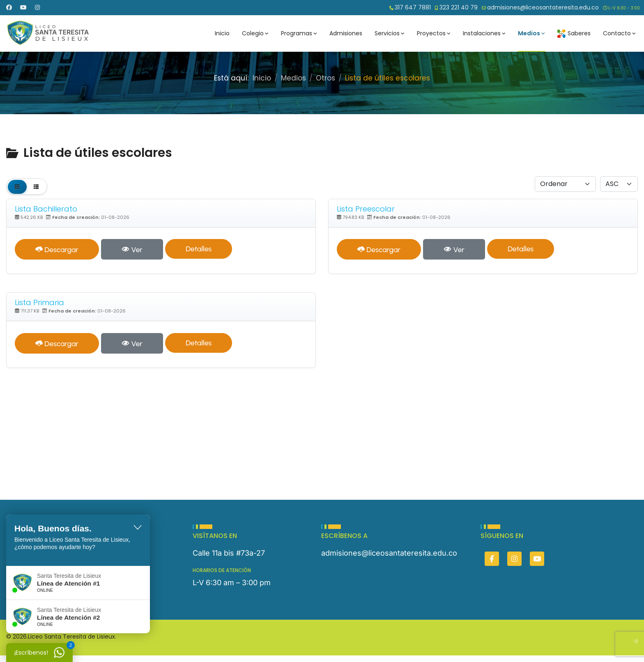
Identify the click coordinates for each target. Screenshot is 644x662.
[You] (537, 559)
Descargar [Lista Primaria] (57, 344)
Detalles (199, 249)
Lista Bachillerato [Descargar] (46, 209)
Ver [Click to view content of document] (132, 250)
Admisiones (346, 33)
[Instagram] (37, 7)
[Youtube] (23, 7)
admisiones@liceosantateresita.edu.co (543, 7)
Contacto (617, 33)
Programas (297, 33)
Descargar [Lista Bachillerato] (57, 250)
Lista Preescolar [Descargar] (366, 209)
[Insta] (514, 559)
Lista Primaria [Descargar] (39, 302)
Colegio (253, 33)
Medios (529, 33)
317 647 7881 (413, 7)
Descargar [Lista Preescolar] (379, 250)
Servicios (387, 33)
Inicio (222, 33)
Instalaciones (482, 33)
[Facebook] (9, 7)
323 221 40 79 (459, 7)
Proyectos (431, 33)
